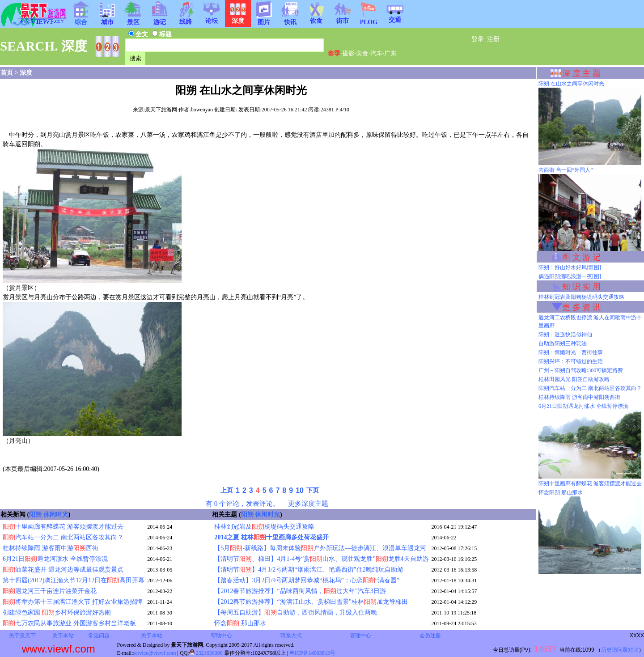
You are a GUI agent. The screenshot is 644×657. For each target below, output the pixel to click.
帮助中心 (221, 636)
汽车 (377, 53)
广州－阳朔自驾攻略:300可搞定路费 (581, 370)
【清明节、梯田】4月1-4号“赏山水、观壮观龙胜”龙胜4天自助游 (321, 559)
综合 (81, 19)
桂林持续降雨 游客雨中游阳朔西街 (579, 397)
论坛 (212, 18)
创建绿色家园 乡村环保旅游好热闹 (57, 612)
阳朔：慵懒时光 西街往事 (571, 352)
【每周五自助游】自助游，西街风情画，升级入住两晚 (296, 612)
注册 (493, 39)
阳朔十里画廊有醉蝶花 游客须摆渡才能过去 (590, 483)
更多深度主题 (308, 503)
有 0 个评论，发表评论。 (243, 503)
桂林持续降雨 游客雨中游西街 (51, 548)
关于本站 (63, 636)
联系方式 (291, 636)
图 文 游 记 (581, 257)
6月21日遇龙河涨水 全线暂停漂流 (55, 559)
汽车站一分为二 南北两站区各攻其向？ (63, 537)
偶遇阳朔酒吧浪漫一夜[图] (570, 276)
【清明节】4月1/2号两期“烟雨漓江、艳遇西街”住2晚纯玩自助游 (309, 570)
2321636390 (206, 653)
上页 (227, 490)
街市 (343, 18)
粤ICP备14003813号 (312, 653)
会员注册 (430, 636)
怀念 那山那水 (240, 623)
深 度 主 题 (581, 73)
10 (300, 490)
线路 (186, 19)
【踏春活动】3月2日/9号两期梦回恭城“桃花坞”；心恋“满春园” (307, 580)
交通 (395, 17)
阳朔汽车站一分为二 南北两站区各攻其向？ (590, 388)
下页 (313, 490)
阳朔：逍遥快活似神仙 (565, 335)
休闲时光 (56, 515)
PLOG (369, 19)
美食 (362, 53)
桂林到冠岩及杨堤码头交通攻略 (264, 527)
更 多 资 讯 (581, 307)
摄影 (348, 53)
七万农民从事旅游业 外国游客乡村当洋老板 (69, 623)
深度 (26, 73)
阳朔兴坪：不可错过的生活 (571, 361)
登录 (478, 39)
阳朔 (35, 515)
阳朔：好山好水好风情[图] (570, 267)
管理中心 (360, 636)
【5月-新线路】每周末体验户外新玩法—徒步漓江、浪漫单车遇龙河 (320, 548)
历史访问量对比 (620, 650)
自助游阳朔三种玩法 (563, 343)
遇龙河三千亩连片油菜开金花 (50, 591)
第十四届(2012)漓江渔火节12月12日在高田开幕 (74, 580)
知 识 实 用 (581, 287)
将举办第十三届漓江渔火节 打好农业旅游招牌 (72, 602)
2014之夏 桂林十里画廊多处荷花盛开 (271, 537)
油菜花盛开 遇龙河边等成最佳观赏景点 (63, 570)
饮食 (316, 18)
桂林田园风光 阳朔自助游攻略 (574, 379)
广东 (390, 53)
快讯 (290, 19)
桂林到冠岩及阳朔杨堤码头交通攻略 (581, 297)
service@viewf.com (155, 653)
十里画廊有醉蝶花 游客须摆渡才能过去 (63, 527)
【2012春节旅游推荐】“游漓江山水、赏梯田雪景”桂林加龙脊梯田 (311, 602)
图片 (264, 19)
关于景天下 (22, 636)
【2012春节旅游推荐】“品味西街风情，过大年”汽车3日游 (300, 591)
